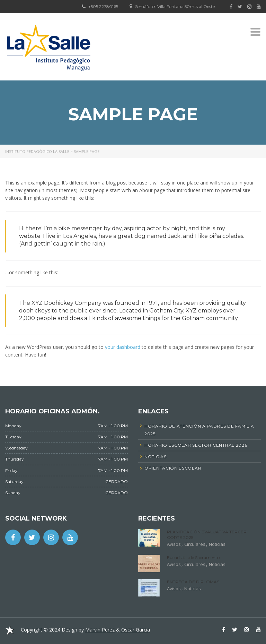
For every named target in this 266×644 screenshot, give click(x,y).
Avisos (174, 544)
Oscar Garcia (136, 630)
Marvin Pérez (100, 630)
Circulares (195, 544)
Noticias (217, 544)
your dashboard (123, 347)
